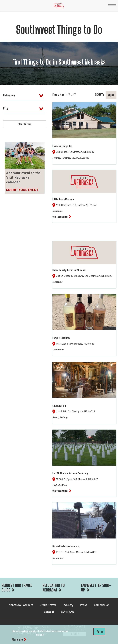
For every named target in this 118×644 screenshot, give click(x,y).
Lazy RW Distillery (61, 338)
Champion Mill (59, 406)
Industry (68, 605)
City (6, 108)
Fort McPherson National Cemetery (70, 473)
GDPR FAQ (68, 612)
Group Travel (48, 605)
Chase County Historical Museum (69, 270)
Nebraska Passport (21, 605)
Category (9, 95)
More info (17, 640)
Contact (49, 612)
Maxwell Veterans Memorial (66, 546)
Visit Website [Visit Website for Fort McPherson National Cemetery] (60, 491)
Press (84, 605)
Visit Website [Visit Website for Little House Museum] (60, 217)
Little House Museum (63, 199)
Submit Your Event (22, 190)
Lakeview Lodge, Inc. (63, 146)
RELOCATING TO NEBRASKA (54, 588)
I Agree (99, 632)
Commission (102, 605)
